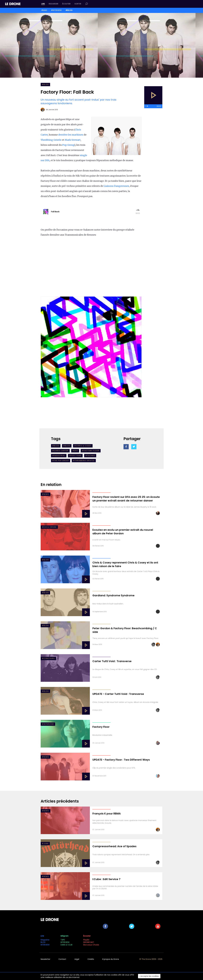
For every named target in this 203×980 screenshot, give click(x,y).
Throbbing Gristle (51, 140)
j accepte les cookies (149, 976)
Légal (77, 959)
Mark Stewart (73, 140)
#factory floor (91, 451)
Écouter (66, 4)
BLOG (43, 942)
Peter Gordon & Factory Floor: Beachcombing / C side (125, 630)
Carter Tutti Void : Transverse (112, 661)
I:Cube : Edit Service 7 (106, 879)
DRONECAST (89, 942)
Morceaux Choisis (91, 945)
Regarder (53, 4)
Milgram (65, 936)
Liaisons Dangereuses (116, 186)
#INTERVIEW (56, 10)
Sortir (78, 4)
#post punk (75, 456)
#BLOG (69, 10)
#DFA (75, 451)
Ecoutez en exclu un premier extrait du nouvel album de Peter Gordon (123, 532)
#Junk (45, 844)
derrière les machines (71, 135)
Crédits (91, 959)
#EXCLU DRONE (49, 527)
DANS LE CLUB (66, 945)
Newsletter (45, 959)
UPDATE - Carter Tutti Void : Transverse (118, 694)
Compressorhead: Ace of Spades (114, 846)
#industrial (59, 456)
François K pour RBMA (107, 814)
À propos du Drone (111, 959)
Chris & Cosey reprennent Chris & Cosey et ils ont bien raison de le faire (125, 564)
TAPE (63, 940)
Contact (62, 959)
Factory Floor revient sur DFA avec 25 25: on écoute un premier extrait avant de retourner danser (126, 499)
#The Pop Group (61, 460)
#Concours (48, 658)
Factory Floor (101, 727)
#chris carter (60, 451)
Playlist (86, 940)
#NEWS (46, 494)
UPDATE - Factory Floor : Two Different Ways (121, 760)
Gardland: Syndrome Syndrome (113, 595)
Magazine (45, 940)
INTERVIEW (45, 945)
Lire (43, 4)
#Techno (90, 456)
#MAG (44, 10)
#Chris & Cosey (83, 446)
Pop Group (68, 145)
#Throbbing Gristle (84, 460)
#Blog (56, 446)
